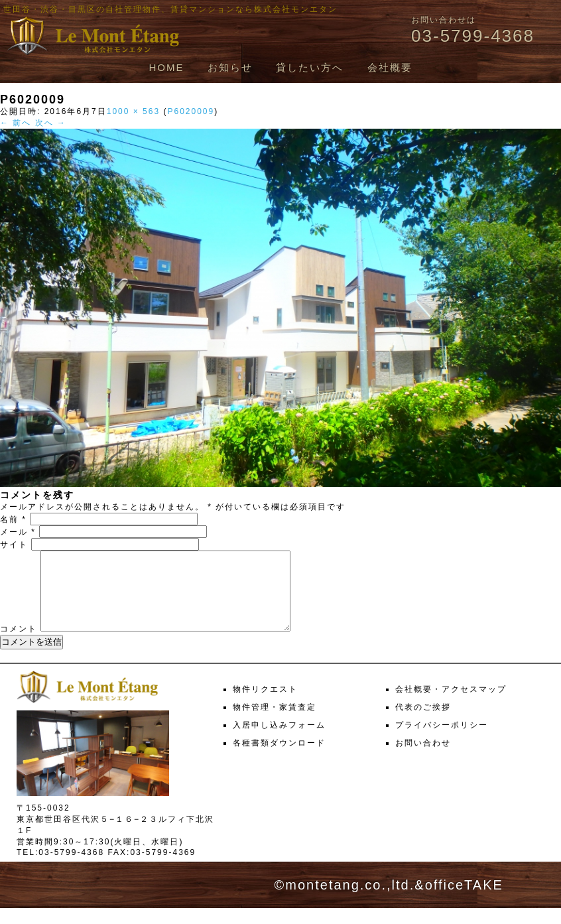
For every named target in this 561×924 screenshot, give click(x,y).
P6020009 (191, 111)
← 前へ (16, 123)
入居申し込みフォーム (279, 741)
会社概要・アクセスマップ (451, 705)
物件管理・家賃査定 (275, 723)
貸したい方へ (310, 67)
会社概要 (390, 67)
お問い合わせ (423, 759)
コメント (19, 645)
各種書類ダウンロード (279, 759)
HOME (166, 67)
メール (18, 532)
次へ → (51, 123)
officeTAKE (464, 901)
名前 (13, 519)
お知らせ (230, 67)
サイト (14, 545)
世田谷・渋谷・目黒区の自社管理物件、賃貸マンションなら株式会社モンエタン (170, 9)
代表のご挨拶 (423, 723)
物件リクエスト (265, 705)
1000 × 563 (133, 111)
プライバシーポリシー (442, 741)
